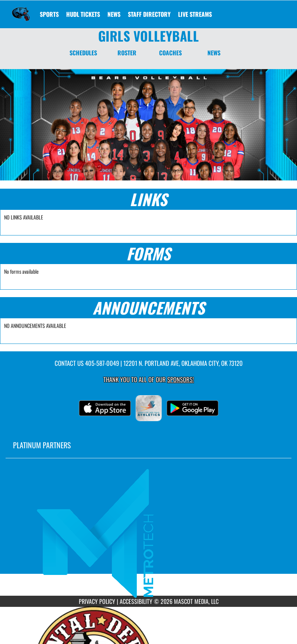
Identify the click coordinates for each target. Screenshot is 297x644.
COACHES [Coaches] (170, 53)
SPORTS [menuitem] (49, 14)
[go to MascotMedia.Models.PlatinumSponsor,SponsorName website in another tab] (148, 532)
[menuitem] (83, 14)
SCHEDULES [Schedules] (83, 53)
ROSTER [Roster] (127, 53)
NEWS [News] (214, 53)
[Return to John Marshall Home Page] (21, 10)
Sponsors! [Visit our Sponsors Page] (180, 379)
